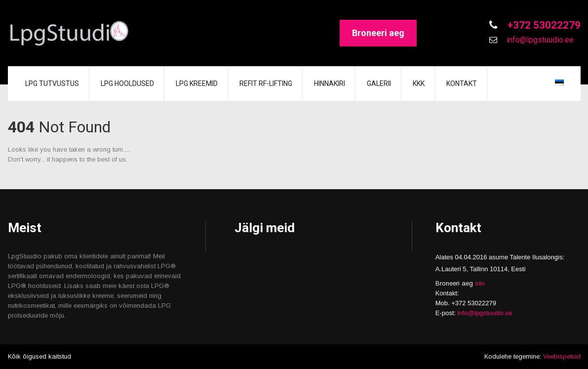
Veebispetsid (562, 356)
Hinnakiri (330, 83)
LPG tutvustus (52, 83)
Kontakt (462, 83)
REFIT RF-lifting (266, 83)
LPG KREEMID (197, 83)
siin (480, 283)
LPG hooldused (127, 83)
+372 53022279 (543, 25)
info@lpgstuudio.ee (539, 40)
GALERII (379, 83)
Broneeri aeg (378, 33)
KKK (419, 83)
